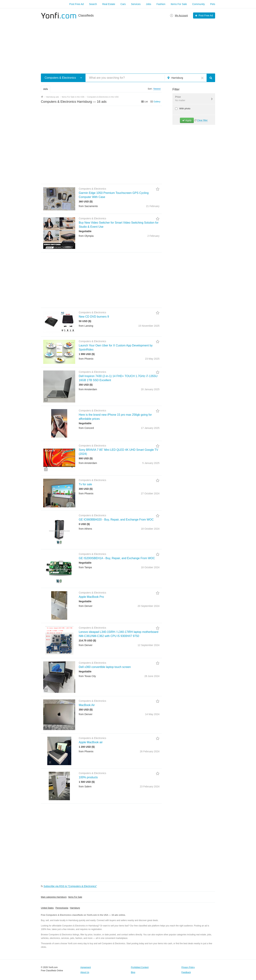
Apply (187, 120)
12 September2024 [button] (149, 645)
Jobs (149, 4)
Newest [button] (157, 89)
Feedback (186, 972)
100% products (88, 777)
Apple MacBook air (91, 742)
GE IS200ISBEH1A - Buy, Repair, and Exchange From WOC (117, 558)
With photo (185, 109)
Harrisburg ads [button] (52, 97)
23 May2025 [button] (152, 359)
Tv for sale (85, 484)
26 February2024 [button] (150, 751)
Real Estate (109, 4)
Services (136, 4)
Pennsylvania (62, 908)
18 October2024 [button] (150, 529)
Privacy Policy (188, 967)
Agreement (86, 967)
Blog (133, 972)
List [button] (146, 102)
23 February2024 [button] (150, 786)
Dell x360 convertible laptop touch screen (105, 667)
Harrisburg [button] (177, 78)
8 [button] (46, 208)
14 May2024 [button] (152, 714)
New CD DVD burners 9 (94, 317)
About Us (85, 972)
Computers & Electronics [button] (60, 78)
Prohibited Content (140, 967)
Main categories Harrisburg (54, 897)
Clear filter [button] (202, 120)
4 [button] (46, 400)
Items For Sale (179, 4)
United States (47, 908)
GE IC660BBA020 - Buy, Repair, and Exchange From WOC (116, 520)
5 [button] (54, 435)
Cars (123, 4)
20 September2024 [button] (149, 606)
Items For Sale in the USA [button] (73, 97)
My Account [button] (181, 15)
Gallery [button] (157, 102)
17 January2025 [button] (150, 428)
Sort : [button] (151, 89)
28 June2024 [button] (152, 676)
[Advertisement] (128, 44)
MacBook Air (87, 705)
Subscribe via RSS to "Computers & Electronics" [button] (70, 886)
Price (192, 99)
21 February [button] (153, 206)
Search (93, 4)
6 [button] (54, 617)
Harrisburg (75, 908)
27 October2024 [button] (150, 493)
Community (198, 4)
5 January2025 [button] (151, 463)
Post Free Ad (77, 4)
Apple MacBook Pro (91, 597)
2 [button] (46, 469)
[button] (81, 78)
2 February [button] (153, 236)
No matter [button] (180, 100)
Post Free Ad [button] (206, 15)
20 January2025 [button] (150, 389)
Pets (213, 4)
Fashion (161, 4)
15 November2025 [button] (149, 326)
